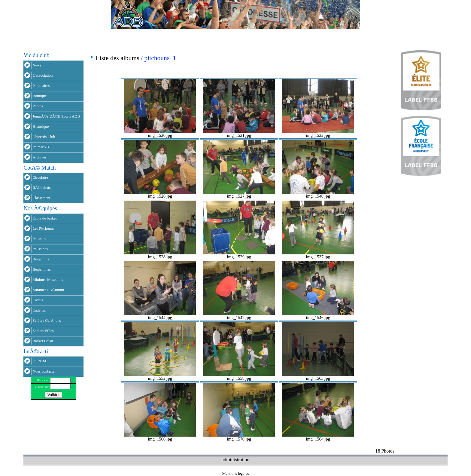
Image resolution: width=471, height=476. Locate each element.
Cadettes (39, 310)
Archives (39, 157)
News (37, 65)
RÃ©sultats (41, 188)
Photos (38, 106)
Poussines (40, 249)
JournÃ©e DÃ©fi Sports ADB (56, 116)
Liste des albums (117, 58)
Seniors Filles (43, 331)
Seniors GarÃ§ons (47, 321)
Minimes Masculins (48, 280)
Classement (41, 198)
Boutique (40, 96)
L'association (43, 75)
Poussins (39, 239)
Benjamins (41, 259)
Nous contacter (44, 371)
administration (235, 460)
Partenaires (41, 86)
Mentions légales (235, 473)
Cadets (38, 300)
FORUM (39, 361)
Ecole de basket (44, 218)
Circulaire (40, 177)
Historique (41, 127)
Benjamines (41, 269)
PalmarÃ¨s (41, 147)
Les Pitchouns (43, 229)
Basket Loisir (43, 341)
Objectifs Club (44, 137)
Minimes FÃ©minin (48, 290)
